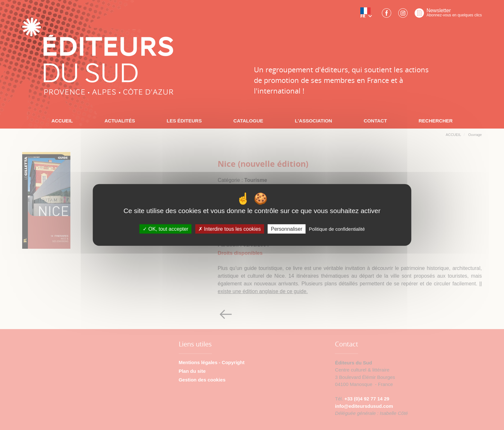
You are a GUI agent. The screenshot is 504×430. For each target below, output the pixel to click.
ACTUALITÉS (120, 121)
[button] (367, 15)
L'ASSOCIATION (313, 121)
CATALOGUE (248, 121)
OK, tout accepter (166, 229)
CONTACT (375, 121)
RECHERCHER (436, 121)
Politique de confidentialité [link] (337, 229)
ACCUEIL (62, 121)
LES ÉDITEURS (184, 121)
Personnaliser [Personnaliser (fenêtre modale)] (287, 229)
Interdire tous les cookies (230, 229)
